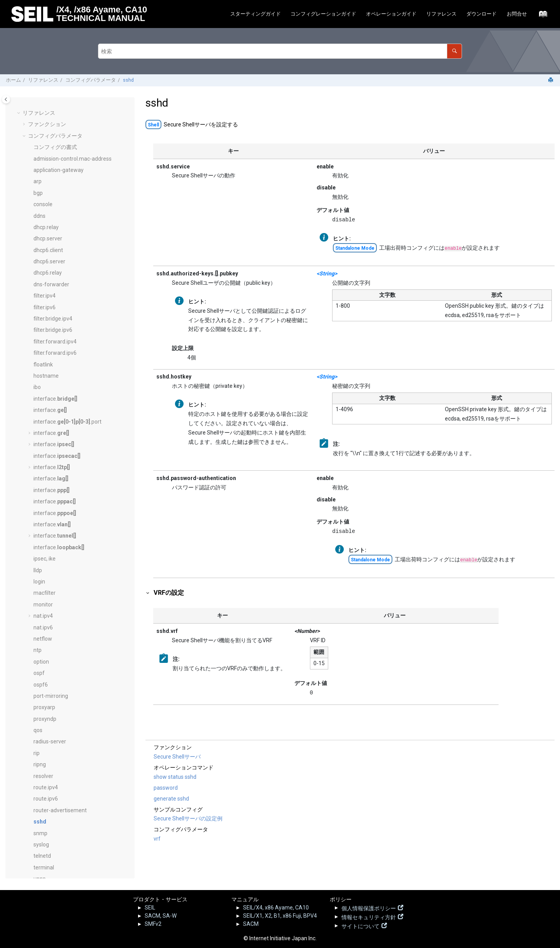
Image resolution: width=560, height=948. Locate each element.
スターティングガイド (255, 14)
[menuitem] (255, 14)
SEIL (150, 908)
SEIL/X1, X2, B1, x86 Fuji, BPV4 (280, 916)
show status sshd (175, 777)
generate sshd (171, 799)
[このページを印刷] (551, 80)
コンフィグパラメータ (91, 80)
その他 (36, 864)
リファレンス (441, 14)
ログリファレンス (50, 816)
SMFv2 (153, 924)
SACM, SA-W (161, 916)
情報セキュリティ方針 (369, 916)
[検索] (454, 51)
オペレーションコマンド (58, 793)
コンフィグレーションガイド (323, 14)
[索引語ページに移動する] (541, 16)
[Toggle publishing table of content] (6, 99)
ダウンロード (481, 14)
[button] (30, 107)
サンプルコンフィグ (52, 804)
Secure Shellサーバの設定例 (188, 818)
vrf (157, 839)
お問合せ (517, 14)
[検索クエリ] (280, 51)
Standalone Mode (355, 248)
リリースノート (47, 827)
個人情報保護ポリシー (369, 908)
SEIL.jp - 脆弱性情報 (57, 839)
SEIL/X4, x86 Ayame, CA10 (276, 908)
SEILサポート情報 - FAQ (62, 852)
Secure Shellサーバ (177, 757)
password (166, 788)
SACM (251, 924)
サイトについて (360, 925)
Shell (153, 125)
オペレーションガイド (391, 14)
